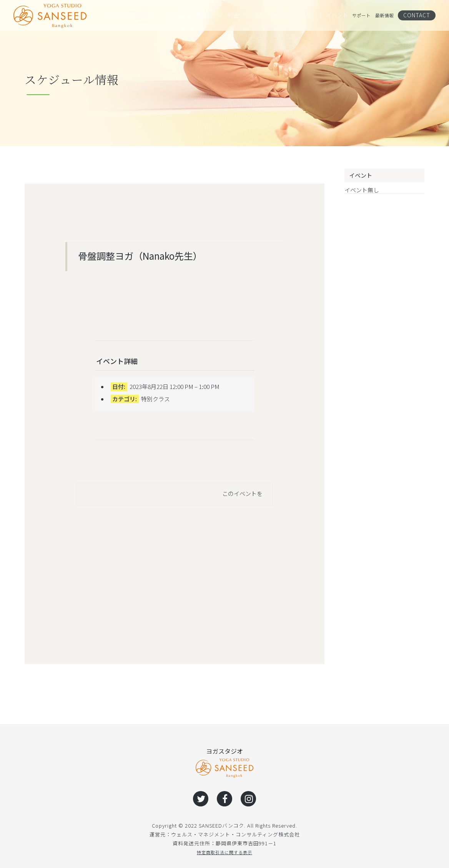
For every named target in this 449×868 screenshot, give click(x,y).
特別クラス (155, 399)
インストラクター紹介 (262, 15)
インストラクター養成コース (182, 15)
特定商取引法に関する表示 (224, 852)
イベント (330, 15)
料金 (225, 15)
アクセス (303, 15)
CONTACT (419, 15)
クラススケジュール (122, 15)
